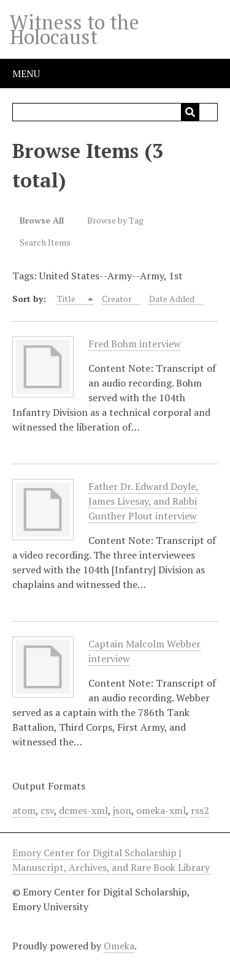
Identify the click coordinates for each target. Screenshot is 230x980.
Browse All (42, 220)
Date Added (172, 299)
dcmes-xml (83, 810)
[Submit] (190, 112)
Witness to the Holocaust (75, 29)
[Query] (115, 112)
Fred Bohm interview (135, 344)
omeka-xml (161, 810)
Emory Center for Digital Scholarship (96, 853)
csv (47, 810)
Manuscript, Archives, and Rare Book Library (111, 867)
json (122, 810)
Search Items (45, 242)
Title (67, 299)
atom (24, 810)
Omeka (119, 946)
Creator (117, 299)
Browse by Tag (115, 220)
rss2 (200, 810)
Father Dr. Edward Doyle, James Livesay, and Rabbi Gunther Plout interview (144, 501)
